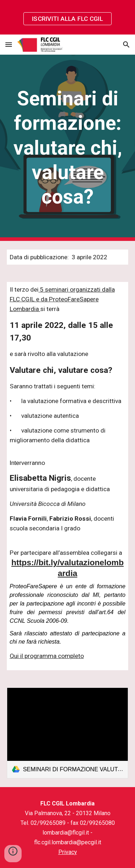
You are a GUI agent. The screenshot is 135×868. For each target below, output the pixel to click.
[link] (68, 733)
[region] (67, 17)
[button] (9, 44)
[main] (68, 148)
